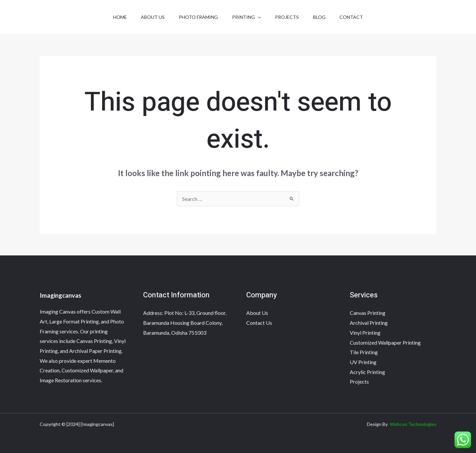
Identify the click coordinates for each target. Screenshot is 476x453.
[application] (258, 17)
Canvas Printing (368, 313)
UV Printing (363, 362)
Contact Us (259, 323)
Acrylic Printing (367, 372)
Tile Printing (364, 352)
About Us (149, 17)
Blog (323, 17)
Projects (289, 17)
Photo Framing (197, 17)
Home (115, 17)
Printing (246, 17)
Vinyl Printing (365, 333)
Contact (357, 17)
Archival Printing (369, 323)
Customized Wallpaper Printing (385, 342)
